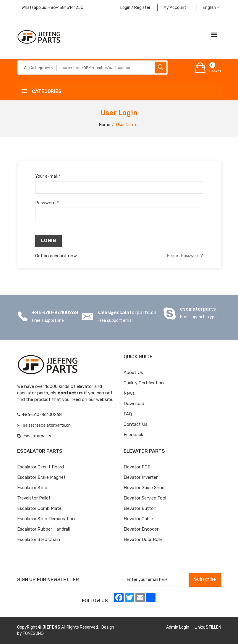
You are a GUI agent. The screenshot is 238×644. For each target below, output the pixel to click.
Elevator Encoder (141, 529)
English (211, 8)
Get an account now (56, 256)
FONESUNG (33, 633)
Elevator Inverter (141, 477)
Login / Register (135, 8)
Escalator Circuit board (41, 467)
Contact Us (136, 424)
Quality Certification (144, 383)
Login (48, 241)
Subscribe (205, 579)
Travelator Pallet (34, 498)
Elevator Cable (138, 519)
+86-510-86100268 (55, 313)
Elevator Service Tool (145, 498)
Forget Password (185, 256)
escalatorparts (198, 309)
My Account (177, 8)
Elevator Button (140, 508)
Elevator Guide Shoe (144, 488)
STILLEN (213, 627)
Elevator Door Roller (144, 539)
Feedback (133, 435)
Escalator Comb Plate (39, 508)
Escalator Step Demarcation (46, 519)
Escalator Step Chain (39, 539)
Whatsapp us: (52, 8)
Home (105, 125)
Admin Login (178, 627)
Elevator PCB (137, 467)
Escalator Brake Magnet (41, 477)
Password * (47, 203)
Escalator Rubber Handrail (43, 529)
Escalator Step (32, 488)
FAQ (128, 414)
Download (134, 404)
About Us (133, 372)
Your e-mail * (48, 176)
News (129, 393)
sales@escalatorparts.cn (127, 313)
